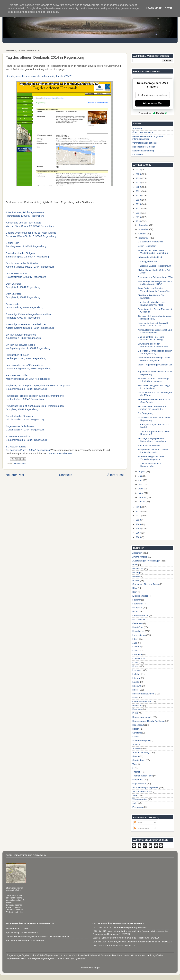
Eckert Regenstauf (147, 246)
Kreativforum (139, 658)
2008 (139, 529)
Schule (136, 737)
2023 (139, 183)
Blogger (96, 968)
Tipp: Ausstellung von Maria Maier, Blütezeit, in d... (155, 317)
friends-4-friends (140, 615)
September (144, 238)
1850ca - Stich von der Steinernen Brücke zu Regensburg (121, 938)
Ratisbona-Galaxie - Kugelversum (154, 266)
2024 (139, 178)
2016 (139, 213)
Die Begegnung (146, 413)
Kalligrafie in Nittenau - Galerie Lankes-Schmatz (153, 451)
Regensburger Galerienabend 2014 (155, 277)
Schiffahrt (137, 733)
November (144, 229)
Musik (135, 690)
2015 (139, 217)
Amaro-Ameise (140, 557)
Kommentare (142, 828)
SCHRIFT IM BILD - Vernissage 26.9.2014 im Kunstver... (153, 380)
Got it (169, 8)
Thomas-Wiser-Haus (143, 776)
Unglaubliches (139, 784)
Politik (135, 713)
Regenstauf (138, 725)
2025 (139, 174)
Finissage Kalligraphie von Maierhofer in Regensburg (152, 440)
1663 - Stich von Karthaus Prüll (108, 946)
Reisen (136, 729)
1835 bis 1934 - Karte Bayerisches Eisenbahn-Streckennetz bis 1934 (126, 942)
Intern (135, 639)
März (141, 493)
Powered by (153, 113)
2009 (139, 524)
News (135, 698)
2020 (139, 195)
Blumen (136, 576)
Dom (135, 592)
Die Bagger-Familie (147, 261)
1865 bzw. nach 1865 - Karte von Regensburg (115, 927)
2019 (139, 200)
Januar (142, 502)
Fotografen (138, 604)
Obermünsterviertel (142, 702)
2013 (139, 507)
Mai (141, 484)
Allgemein (137, 553)
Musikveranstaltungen (143, 694)
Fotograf (136, 600)
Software (137, 745)
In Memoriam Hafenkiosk (150, 257)
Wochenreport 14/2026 (17, 929)
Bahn (135, 565)
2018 (139, 204)
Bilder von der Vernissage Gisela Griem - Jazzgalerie (154, 359)
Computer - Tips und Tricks (146, 584)
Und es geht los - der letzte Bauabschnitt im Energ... (151, 338)
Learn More (154, 8)
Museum (137, 686)
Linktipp (136, 674)
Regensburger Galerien (144, 147)
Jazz (135, 643)
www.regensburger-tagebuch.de (44, 958)
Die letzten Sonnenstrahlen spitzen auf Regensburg (155, 352)
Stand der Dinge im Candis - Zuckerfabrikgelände (152, 458)
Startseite (66, 475)
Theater (136, 772)
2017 (139, 208)
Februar (143, 497)
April (141, 489)
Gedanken (137, 623)
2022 (139, 187)
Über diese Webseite (143, 132)
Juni (141, 480)
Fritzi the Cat (139, 619)
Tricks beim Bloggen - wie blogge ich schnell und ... (154, 387)
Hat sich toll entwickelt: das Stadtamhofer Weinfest (151, 303)
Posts (138, 823)
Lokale (136, 682)
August (142, 472)
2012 (139, 511)
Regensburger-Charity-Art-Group (148, 721)
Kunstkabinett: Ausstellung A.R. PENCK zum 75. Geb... (153, 324)
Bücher (136, 580)
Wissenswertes (140, 799)
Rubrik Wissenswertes (149, 445)
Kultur (135, 662)
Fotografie (137, 608)
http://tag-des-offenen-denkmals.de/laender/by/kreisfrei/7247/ (39, 76)
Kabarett (137, 647)
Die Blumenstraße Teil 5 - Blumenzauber (150, 465)
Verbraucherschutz (142, 791)
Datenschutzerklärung (143, 151)
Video (135, 795)
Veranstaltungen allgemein (145, 787)
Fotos (135, 612)
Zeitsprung (138, 807)
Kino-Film (137, 655)
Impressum (138, 154)
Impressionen (139, 635)
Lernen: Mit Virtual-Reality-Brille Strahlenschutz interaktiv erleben (38, 936)
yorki (135, 803)
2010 (139, 520)
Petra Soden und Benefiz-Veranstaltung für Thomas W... (154, 290)
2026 (139, 170)
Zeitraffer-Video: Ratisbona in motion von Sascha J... (152, 408)
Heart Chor (138, 627)
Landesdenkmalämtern (60, 453)
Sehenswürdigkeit (141, 741)
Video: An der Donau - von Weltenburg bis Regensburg (153, 252)
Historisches (20, 464)
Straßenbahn (139, 760)
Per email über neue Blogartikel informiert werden (148, 138)
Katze (135, 651)
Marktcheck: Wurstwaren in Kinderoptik (25, 940)
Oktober (143, 234)
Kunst (135, 666)
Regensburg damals (142, 717)
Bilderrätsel (138, 569)
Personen (137, 709)
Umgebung (138, 780)
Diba (135, 588)
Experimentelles (140, 596)
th (133, 768)
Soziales (137, 748)
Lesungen (137, 670)
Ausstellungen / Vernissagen (146, 561)
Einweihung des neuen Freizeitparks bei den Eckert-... (154, 345)
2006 (139, 537)
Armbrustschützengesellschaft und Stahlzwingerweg (155, 331)
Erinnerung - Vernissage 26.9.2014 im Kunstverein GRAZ (155, 283)
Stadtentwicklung (141, 752)
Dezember (144, 225)
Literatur (136, 678)
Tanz (135, 764)
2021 (139, 191)
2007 (139, 533)
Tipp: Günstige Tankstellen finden (22, 933)
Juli (140, 476)
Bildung (136, 572)
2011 (139, 516)
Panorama (137, 705)
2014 (139, 221)
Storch (136, 756)
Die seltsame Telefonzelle (150, 242)
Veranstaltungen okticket (144, 143)
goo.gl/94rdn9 (78, 958)
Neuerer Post (15, 475)
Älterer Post (115, 475)
